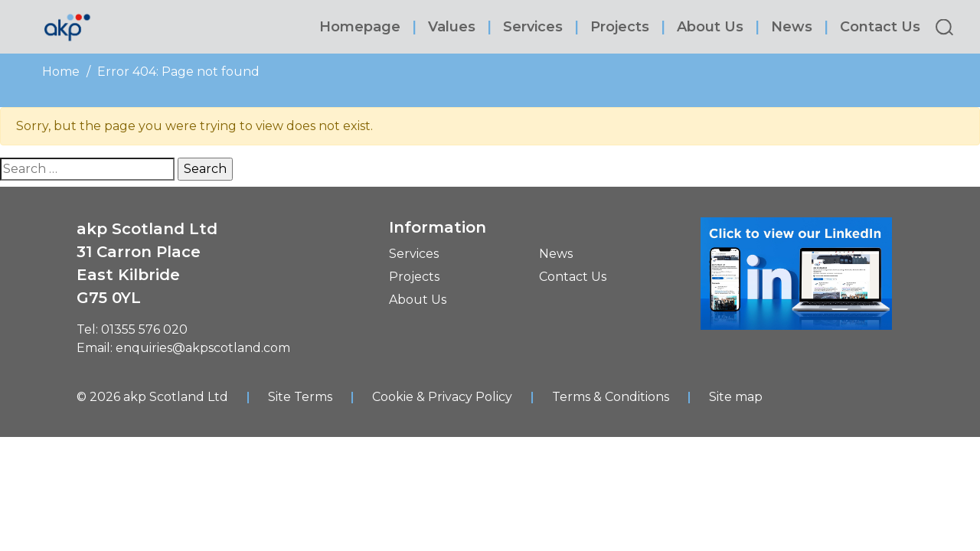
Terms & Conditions (611, 397)
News (792, 27)
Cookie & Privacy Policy (442, 397)
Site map (736, 397)
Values (452, 27)
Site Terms (300, 397)
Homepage (360, 27)
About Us (710, 27)
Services (533, 27)
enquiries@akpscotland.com (203, 348)
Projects (620, 27)
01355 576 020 (144, 329)
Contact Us (880, 27)
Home (61, 72)
